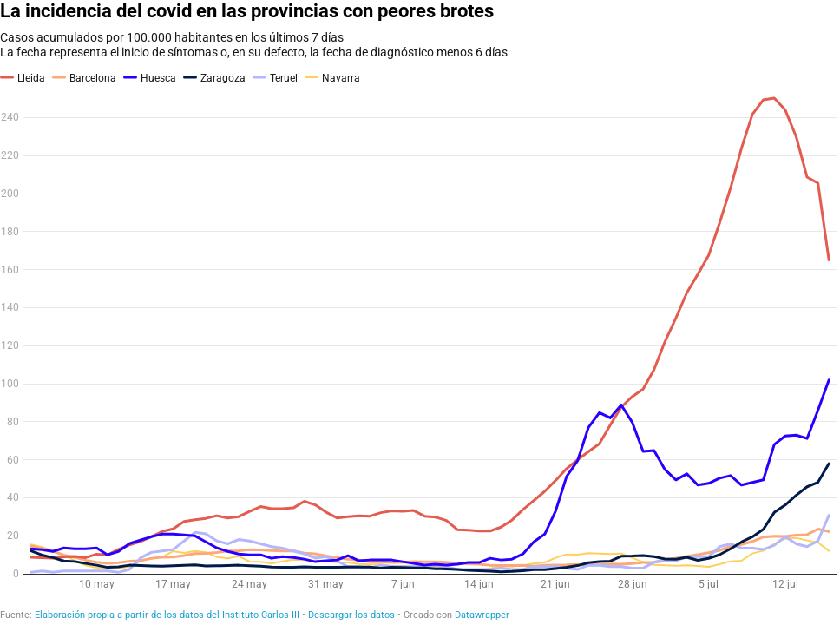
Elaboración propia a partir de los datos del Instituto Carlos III (167, 615)
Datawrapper (482, 615)
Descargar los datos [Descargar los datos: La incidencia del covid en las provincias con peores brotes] (351, 615)
